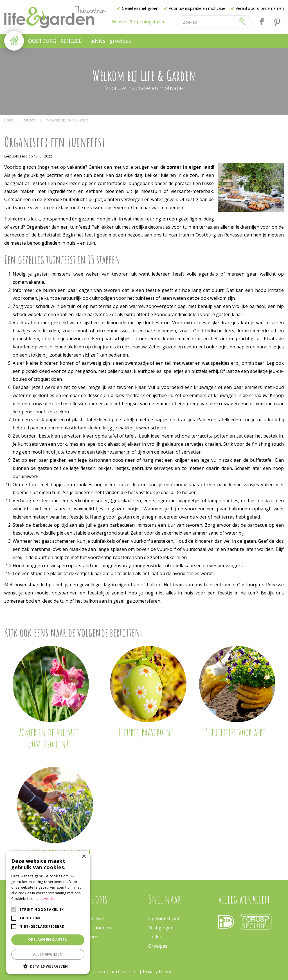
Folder (155, 937)
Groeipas (158, 946)
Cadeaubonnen (95, 928)
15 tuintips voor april (235, 732)
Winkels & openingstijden (139, 22)
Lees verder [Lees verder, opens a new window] (45, 899)
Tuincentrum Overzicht (114, 972)
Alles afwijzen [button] (48, 954)
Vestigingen (161, 928)
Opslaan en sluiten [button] (48, 940)
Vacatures (89, 937)
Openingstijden (164, 918)
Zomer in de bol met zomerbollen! (49, 738)
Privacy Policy (157, 972)
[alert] (48, 913)
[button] (48, 966)
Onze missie (91, 918)
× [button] (84, 857)
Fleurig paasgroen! (146, 732)
